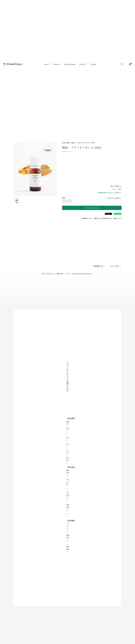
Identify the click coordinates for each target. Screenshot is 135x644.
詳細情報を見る (98, 266)
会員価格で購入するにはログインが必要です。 (110, 192)
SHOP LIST (83, 60)
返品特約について (87, 218)
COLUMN (93, 60)
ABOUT (47, 60)
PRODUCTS (57, 60)
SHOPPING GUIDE (70, 60)
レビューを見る (114, 266)
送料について (118, 218)
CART (130, 59)
